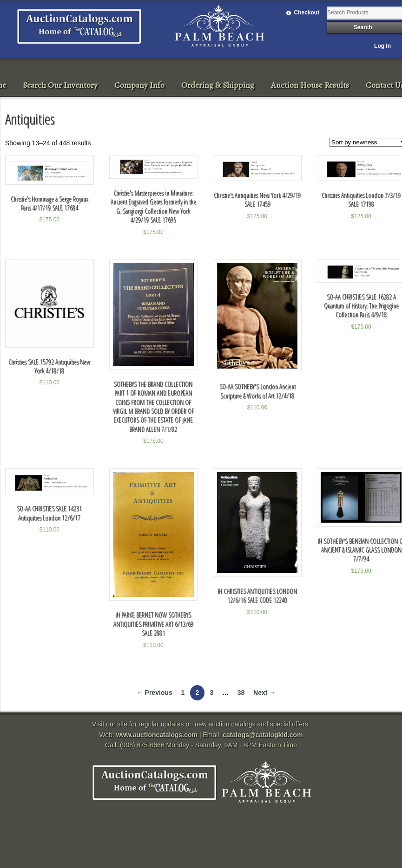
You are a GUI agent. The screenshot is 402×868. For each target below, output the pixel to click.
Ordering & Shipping (218, 85)
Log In (382, 46)
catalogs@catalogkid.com (263, 735)
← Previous (155, 693)
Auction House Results (310, 85)
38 (241, 693)
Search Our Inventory (60, 85)
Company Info (139, 85)
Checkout (307, 13)
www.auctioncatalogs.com (157, 735)
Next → (264, 693)
